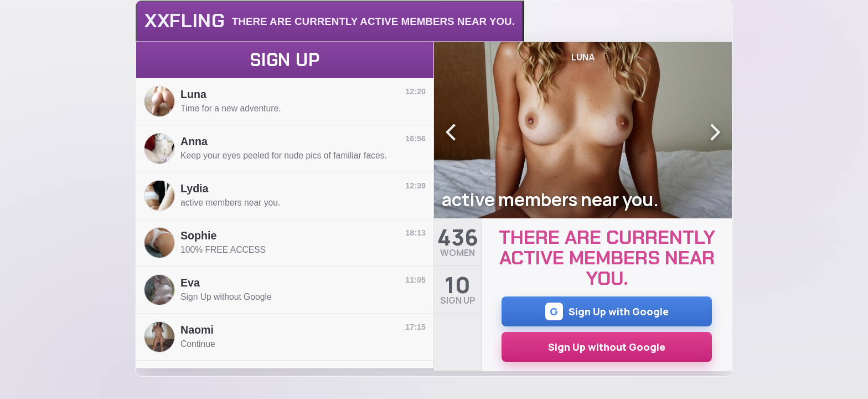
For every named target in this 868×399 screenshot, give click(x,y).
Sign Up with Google (607, 311)
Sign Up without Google (607, 347)
